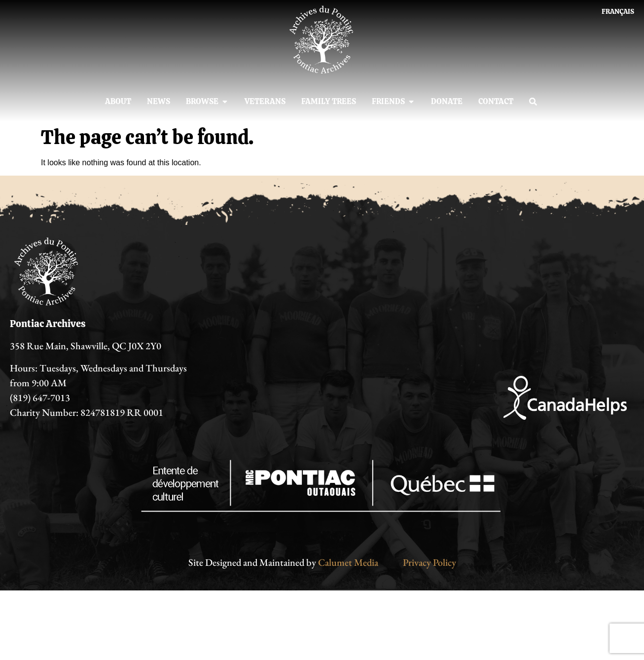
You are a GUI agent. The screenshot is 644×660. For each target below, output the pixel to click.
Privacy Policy (429, 562)
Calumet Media (348, 562)
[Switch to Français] (618, 11)
